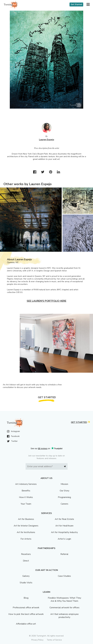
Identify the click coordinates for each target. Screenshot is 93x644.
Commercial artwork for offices (64, 608)
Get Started (76, 4)
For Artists (26, 539)
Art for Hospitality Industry (64, 532)
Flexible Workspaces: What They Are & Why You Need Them (64, 599)
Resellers (26, 554)
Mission (64, 484)
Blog (26, 598)
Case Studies (64, 576)
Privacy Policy (37, 640)
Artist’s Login (64, 539)
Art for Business (26, 519)
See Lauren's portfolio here (46, 301)
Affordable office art (26, 624)
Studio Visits (26, 583)
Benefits (26, 491)
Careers (64, 504)
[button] (88, 5)
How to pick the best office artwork (26, 614)
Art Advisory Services (26, 484)
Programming (64, 497)
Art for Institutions (26, 532)
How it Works (26, 497)
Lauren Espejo (47, 140)
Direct (26, 561)
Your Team (26, 504)
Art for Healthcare (64, 526)
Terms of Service (54, 640)
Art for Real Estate (64, 519)
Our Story (64, 491)
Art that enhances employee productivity (64, 616)
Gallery (26, 576)
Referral (64, 554)
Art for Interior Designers (26, 526)
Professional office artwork (26, 608)
